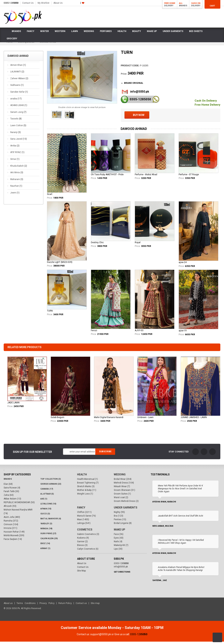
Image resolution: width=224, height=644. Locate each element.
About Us (58, 3)
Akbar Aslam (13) (12, 501)
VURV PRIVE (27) (48, 536)
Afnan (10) (46, 511)
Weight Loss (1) (85, 496)
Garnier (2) (82, 544)
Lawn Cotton (18, 128)
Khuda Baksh (19, 168)
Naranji (16, 135)
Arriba (15, 148)
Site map (95, 606)
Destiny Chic (97, 245)
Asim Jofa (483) (12, 520)
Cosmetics (85, 532)
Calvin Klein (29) (49, 541)
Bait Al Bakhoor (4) (51, 521)
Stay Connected (179, 454)
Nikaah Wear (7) (122, 489)
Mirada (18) (46, 531)
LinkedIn (212, 454)
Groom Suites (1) (122, 496)
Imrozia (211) (10, 531)
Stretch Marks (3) (86, 489)
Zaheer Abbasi (19, 81)
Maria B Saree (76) (86, 518)
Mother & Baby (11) (87, 493)
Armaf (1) (45, 551)
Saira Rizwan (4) (12, 490)
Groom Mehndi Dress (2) (126, 504)
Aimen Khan (18, 67)
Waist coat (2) (121, 500)
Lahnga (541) (84, 526)
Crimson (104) (11, 527)
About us (8, 606)
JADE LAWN (13, 405)
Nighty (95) (119, 515)
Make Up (120, 532)
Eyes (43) (119, 540)
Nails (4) (118, 544)
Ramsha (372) (11, 523)
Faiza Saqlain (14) (13, 542)
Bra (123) (119, 518)
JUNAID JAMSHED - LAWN (194, 420)
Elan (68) (8, 487)
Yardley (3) (46, 526)
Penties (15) (120, 522)
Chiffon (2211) (84, 515)
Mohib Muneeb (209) (14, 538)
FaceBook (196, 454)
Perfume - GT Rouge (189, 177)
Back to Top (217, 637)
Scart (50, 197)
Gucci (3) (45, 516)
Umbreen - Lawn (145, 420)
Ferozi (94, 333)
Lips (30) (118, 551)
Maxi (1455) (83, 522)
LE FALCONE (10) (48, 506)
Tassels (16, 121)
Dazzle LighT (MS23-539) (60, 265)
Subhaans (17, 88)
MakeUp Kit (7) (121, 548)
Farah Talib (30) (11, 494)
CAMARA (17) (47, 491)
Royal (138, 245)
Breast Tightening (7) (88, 485)
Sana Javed (19, 141)
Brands (8, 482)
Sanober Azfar (19, 94)
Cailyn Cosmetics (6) (88, 551)
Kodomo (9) (83, 540)
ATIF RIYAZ (17, 155)
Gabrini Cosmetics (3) (88, 537)
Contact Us (28, 3)
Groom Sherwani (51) (124, 493)
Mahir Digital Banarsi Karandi (109, 420)
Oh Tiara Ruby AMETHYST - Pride (107, 177)
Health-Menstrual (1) (87, 482)
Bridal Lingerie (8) (123, 526)
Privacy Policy (47, 606)
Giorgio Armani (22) (51, 486)
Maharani (17, 182)
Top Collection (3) (51, 482)
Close (221, 629)
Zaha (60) (9, 498)
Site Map (81, 573)
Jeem (15, 195)
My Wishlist (44, 3)
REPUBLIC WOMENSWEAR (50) (19, 505)
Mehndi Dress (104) (124, 485)
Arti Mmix (17, 175)
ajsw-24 (183, 265)
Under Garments (126, 510)
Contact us (81, 606)
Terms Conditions (26, 606)
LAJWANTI (17, 74)
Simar (15, 161)
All (181, 3)
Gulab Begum (57, 420)
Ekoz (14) (45, 546)
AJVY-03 (139, 333)
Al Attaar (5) (47, 496)
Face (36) (119, 537)
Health (82, 477)
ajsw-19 (183, 333)
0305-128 (11, 3)
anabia (16, 101)
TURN (50, 313)
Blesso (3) (82, 548)
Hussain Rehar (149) (14, 534)
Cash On (196, 3)
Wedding (120, 477)
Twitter (204, 454)
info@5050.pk (140, 94)
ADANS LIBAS (19, 108)
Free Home (170, 3)
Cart (212, 6)
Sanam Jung (18, 114)
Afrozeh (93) (10, 509)
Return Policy (65, 606)
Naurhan (16, 188)
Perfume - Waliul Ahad (146, 177)
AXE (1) (44, 501)
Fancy (81, 510)
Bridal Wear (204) (123, 482)
